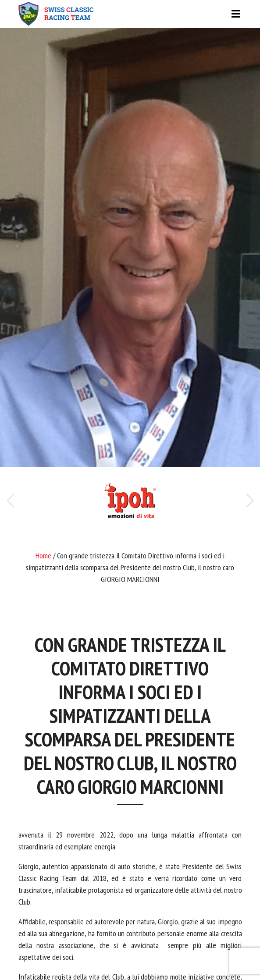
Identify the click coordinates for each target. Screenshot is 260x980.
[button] (250, 501)
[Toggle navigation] (130, 14)
